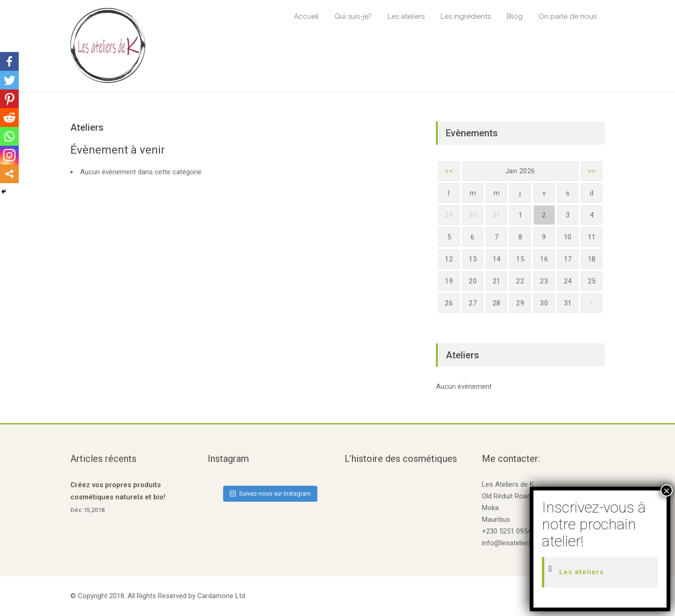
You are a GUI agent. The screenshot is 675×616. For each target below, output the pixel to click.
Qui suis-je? (353, 16)
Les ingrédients (466, 16)
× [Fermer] (667, 490)
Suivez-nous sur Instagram (270, 494)
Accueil (306, 16)
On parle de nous (568, 16)
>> (592, 171)
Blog (515, 16)
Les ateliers (406, 16)
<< (449, 171)
